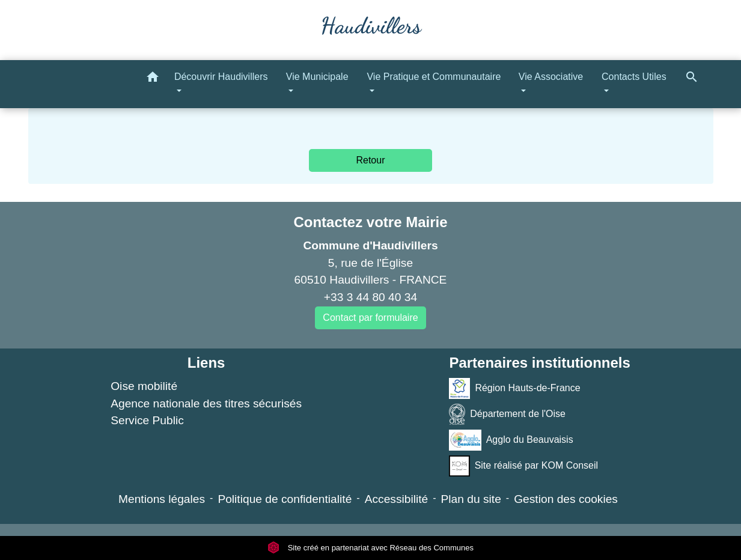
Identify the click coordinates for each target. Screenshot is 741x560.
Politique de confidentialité (285, 499)
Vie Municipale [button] (317, 77)
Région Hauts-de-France (514, 388)
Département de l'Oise (507, 414)
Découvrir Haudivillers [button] (221, 77)
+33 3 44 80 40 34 (370, 297)
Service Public (147, 420)
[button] (153, 79)
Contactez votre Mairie (370, 222)
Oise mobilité (144, 386)
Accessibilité (397, 499)
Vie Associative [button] (551, 77)
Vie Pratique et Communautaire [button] (434, 77)
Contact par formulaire (370, 318)
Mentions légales (162, 499)
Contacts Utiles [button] (634, 77)
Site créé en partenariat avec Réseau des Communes (370, 548)
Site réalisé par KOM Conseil (523, 466)
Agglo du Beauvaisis (511, 440)
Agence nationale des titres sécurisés (206, 403)
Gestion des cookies (566, 499)
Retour (370, 160)
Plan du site (471, 499)
